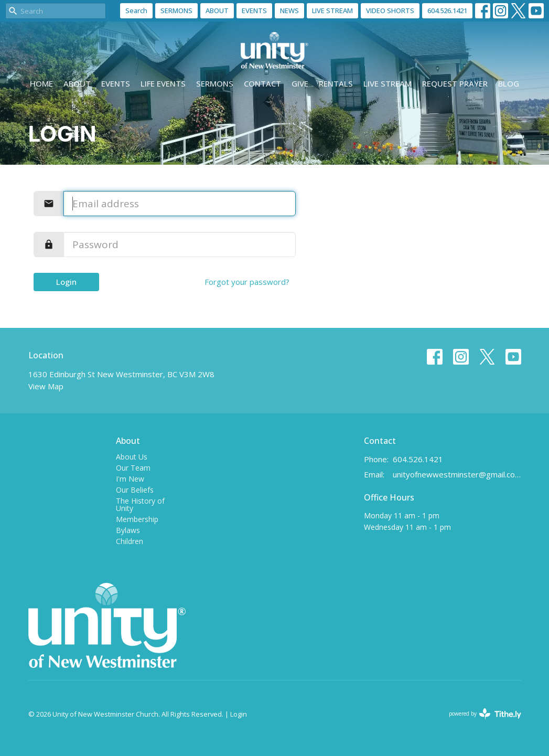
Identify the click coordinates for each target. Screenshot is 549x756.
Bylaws (128, 530)
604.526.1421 (447, 10)
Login (66, 282)
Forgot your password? (247, 282)
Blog (509, 83)
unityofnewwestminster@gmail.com (457, 474)
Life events (163, 83)
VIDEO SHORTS (390, 10)
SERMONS (176, 10)
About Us (132, 457)
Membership (137, 519)
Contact (262, 83)
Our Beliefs (135, 490)
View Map (46, 386)
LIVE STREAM (332, 10)
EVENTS (254, 10)
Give (300, 83)
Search (136, 10)
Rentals (336, 83)
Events (116, 83)
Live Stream (387, 83)
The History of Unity (140, 504)
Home (41, 83)
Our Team (133, 468)
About (77, 83)
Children (130, 541)
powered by (485, 714)
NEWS (289, 10)
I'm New (130, 479)
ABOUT (217, 10)
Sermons (215, 83)
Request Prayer (455, 83)
